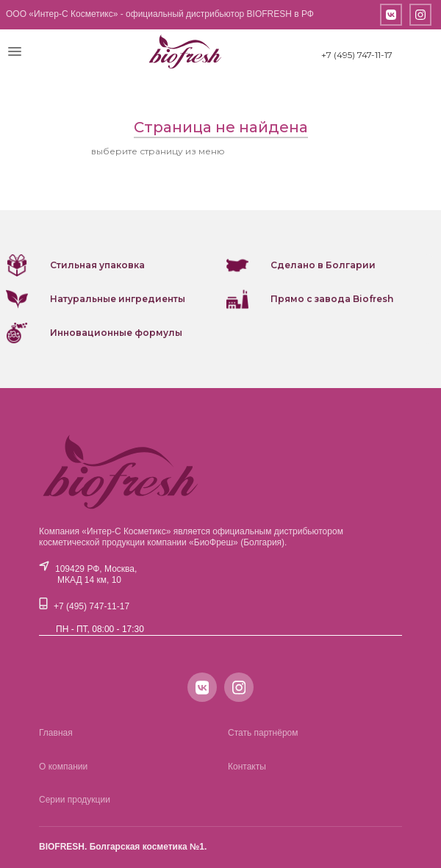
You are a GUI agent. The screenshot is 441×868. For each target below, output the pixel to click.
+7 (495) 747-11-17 (357, 55)
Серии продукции (75, 800)
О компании (63, 767)
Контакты (247, 767)
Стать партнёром (263, 733)
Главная (56, 733)
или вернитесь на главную (289, 151)
